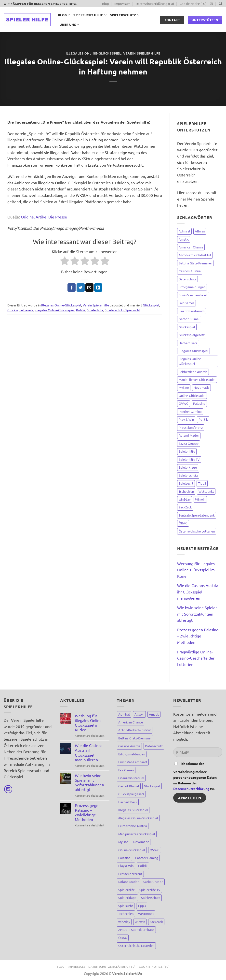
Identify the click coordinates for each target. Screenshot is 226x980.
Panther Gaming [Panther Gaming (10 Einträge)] (190, 411)
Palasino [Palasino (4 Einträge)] (199, 403)
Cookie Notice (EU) (193, 4)
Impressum (122, 4)
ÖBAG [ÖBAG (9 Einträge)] (183, 523)
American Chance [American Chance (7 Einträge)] (191, 247)
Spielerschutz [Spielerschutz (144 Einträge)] (188, 475)
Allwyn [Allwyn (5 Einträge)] (200, 231)
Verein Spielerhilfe (142, 53)
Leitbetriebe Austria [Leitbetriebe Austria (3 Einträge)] (193, 372)
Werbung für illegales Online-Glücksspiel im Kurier (196, 570)
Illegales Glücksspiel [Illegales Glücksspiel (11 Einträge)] (193, 351)
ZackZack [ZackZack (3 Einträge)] (185, 507)
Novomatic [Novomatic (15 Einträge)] (201, 387)
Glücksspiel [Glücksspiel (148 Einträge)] (187, 327)
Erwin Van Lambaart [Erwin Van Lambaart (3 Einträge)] (193, 295)
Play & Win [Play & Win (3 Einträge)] (186, 419)
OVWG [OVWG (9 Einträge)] (184, 403)
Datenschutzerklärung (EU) (155, 4)
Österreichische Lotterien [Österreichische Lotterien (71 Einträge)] (197, 531)
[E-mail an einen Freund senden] (89, 288)
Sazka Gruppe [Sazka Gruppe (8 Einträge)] (189, 443)
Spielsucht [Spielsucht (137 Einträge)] (186, 483)
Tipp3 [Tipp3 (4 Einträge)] (202, 483)
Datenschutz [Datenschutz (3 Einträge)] (187, 279)
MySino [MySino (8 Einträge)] (184, 387)
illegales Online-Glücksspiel (55, 310)
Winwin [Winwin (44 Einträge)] (200, 499)
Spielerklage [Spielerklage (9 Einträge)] (188, 467)
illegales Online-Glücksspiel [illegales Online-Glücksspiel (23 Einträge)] (190, 361)
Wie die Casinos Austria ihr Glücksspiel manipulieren (198, 592)
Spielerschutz (125, 15)
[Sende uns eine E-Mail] (211, 4)
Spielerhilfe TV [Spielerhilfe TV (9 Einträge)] (189, 459)
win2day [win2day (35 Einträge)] (185, 499)
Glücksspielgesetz (20, 310)
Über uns (70, 24)
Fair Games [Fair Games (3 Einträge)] (186, 303)
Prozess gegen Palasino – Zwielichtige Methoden (198, 636)
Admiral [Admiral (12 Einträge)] (184, 231)
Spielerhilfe (95, 310)
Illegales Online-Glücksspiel (94, 53)
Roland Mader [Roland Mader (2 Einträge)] (189, 435)
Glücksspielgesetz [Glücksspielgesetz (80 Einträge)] (192, 335)
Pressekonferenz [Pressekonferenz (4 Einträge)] (191, 427)
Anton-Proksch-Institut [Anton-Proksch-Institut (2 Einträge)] (195, 255)
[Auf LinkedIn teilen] (98, 288)
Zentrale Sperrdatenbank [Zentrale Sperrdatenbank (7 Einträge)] (197, 515)
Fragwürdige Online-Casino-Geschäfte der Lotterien (196, 658)
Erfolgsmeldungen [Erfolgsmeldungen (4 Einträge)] (192, 287)
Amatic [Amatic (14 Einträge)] (184, 239)
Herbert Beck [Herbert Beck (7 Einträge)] (188, 343)
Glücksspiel (151, 305)
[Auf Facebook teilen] (72, 288)
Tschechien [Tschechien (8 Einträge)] (186, 491)
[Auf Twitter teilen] (81, 288)
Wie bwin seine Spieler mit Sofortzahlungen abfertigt (197, 614)
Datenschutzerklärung (191, 789)
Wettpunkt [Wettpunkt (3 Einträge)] (206, 491)
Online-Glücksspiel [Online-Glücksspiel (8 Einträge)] (192, 396)
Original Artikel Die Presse (44, 217)
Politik (81, 310)
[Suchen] (220, 4)
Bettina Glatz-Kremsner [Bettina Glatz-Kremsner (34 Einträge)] (195, 263)
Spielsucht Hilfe (90, 15)
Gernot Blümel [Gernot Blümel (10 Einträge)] (189, 319)
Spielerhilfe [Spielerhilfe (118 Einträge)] (187, 451)
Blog (106, 4)
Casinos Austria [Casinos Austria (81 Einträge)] (190, 271)
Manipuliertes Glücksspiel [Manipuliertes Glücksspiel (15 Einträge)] (197, 380)
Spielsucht (133, 310)
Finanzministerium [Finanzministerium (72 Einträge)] (192, 311)
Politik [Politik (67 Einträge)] (203, 419)
